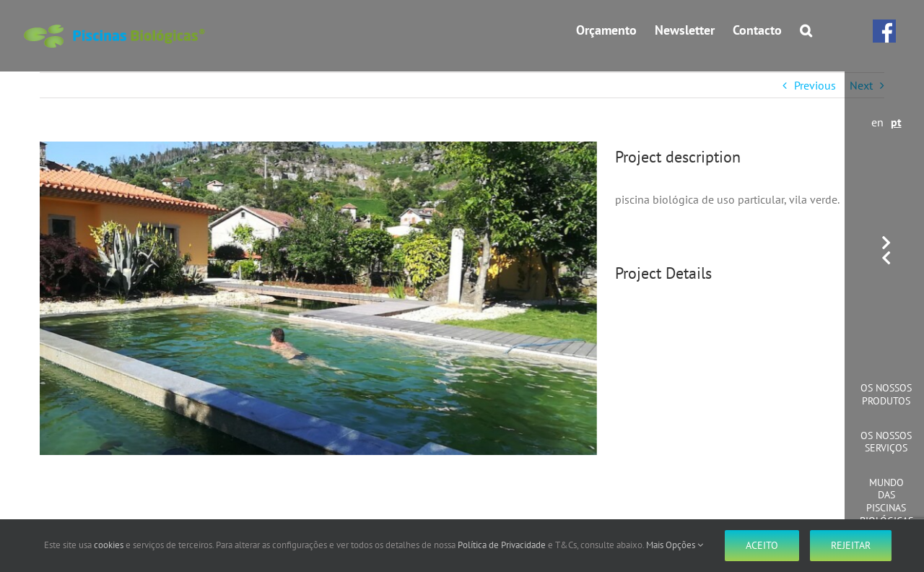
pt (896, 122)
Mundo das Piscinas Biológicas (886, 502)
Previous (815, 85)
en (877, 122)
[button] (806, 30)
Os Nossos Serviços (886, 442)
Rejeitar (851, 545)
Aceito (762, 545)
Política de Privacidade (502, 545)
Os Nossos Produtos (886, 394)
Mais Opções (675, 545)
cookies (109, 545)
